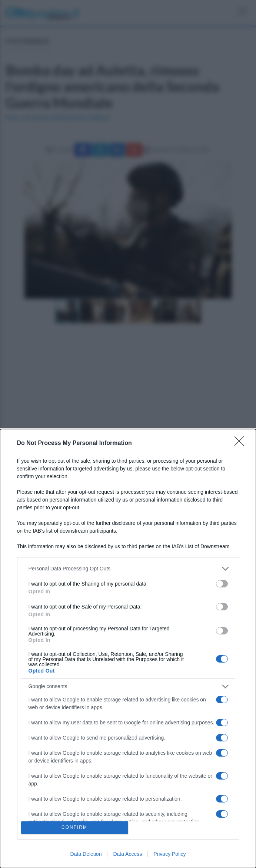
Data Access (127, 854)
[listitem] (128, 569)
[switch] (222, 584)
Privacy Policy (169, 854)
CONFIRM (75, 828)
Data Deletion (86, 854)
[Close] (242, 443)
